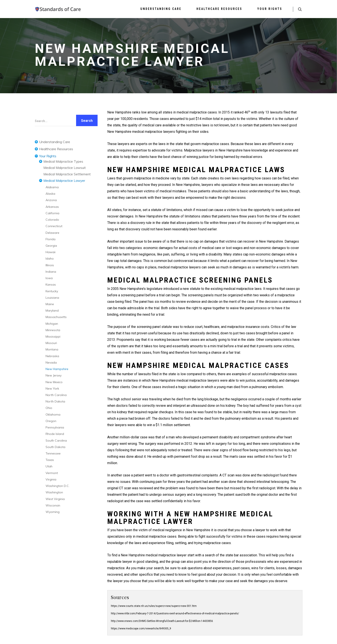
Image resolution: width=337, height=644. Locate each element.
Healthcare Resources (219, 9)
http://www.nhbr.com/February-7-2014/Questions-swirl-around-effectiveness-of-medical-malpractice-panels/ (175, 613)
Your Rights (270, 9)
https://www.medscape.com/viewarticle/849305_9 (141, 629)
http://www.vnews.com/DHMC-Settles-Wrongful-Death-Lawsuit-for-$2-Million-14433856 (162, 621)
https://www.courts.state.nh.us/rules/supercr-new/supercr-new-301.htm (154, 606)
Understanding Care (161, 9)
